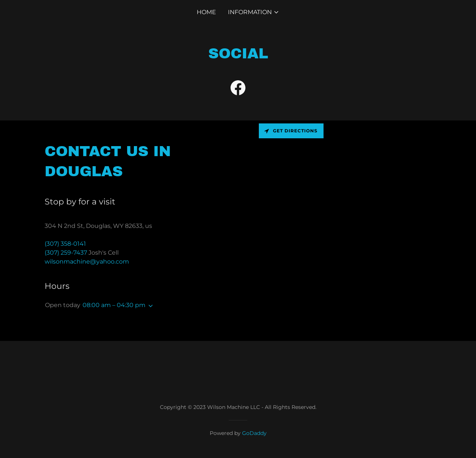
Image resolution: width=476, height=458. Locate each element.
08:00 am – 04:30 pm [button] (114, 305)
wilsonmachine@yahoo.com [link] (87, 262)
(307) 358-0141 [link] (65, 244)
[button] (254, 12)
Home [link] (206, 12)
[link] (238, 89)
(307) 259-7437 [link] (66, 253)
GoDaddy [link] (254, 433)
